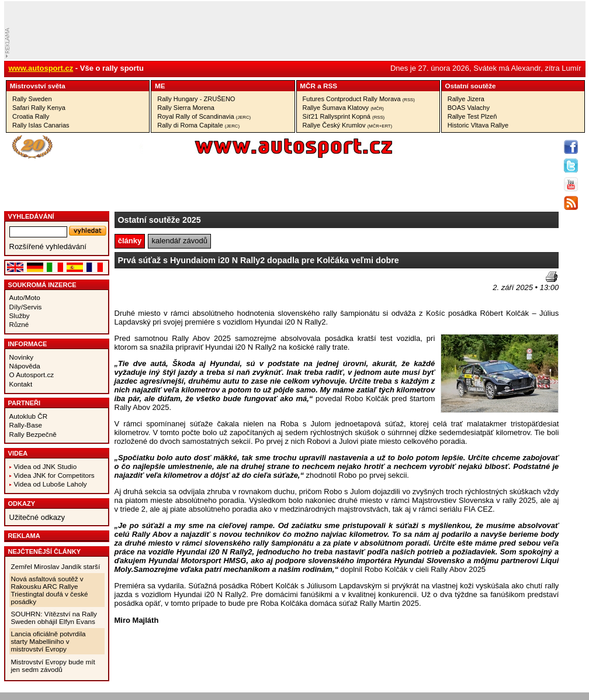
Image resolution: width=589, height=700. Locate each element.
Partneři (25, 403)
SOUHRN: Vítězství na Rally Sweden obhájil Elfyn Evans (54, 618)
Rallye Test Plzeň (472, 116)
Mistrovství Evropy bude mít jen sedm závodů (53, 665)
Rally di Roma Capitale (198, 125)
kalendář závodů (180, 241)
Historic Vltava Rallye (478, 125)
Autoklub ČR (29, 416)
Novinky (22, 357)
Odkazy (22, 504)
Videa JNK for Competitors (54, 475)
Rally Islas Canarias (41, 125)
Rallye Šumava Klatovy (343, 108)
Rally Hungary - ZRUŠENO (196, 99)
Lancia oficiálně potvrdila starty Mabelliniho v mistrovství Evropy (48, 641)
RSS (330, 86)
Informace (28, 344)
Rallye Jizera (466, 99)
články (130, 241)
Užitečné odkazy (37, 517)
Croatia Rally (31, 116)
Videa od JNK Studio (46, 466)
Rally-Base (26, 425)
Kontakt (21, 384)
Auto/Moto (25, 297)
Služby (20, 315)
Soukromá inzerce (42, 285)
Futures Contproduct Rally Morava (359, 99)
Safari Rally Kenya (39, 108)
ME (160, 86)
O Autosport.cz (32, 375)
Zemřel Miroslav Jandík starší (56, 566)
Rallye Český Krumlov (348, 125)
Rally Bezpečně (33, 434)
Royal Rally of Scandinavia (204, 116)
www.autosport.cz (41, 68)
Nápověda (25, 366)
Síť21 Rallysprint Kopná (344, 116)
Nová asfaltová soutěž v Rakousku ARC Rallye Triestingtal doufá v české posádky (50, 590)
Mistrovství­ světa (38, 86)
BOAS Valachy (469, 108)
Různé (19, 324)
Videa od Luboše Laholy (51, 484)
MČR (308, 86)
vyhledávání (31, 216)
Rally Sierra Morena (186, 108)
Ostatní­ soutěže (471, 86)
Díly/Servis (26, 307)
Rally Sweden (32, 99)
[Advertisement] (183, 289)
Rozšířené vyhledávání (48, 246)
